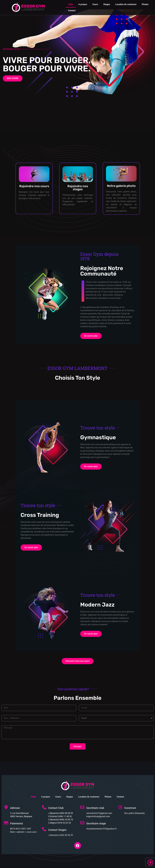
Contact (72, 11)
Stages (107, 4)
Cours (95, 4)
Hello (71, 4)
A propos (83, 4)
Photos (145, 4)
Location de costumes (126, 4)
